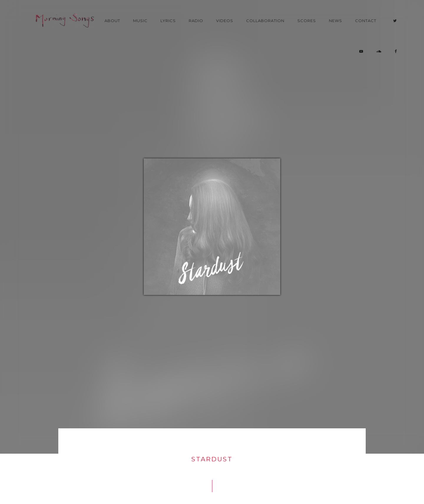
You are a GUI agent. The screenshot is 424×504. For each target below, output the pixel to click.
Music (140, 21)
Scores (307, 21)
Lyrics (168, 21)
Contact (366, 21)
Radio (196, 21)
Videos (225, 21)
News (336, 21)
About (112, 21)
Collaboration (265, 21)
